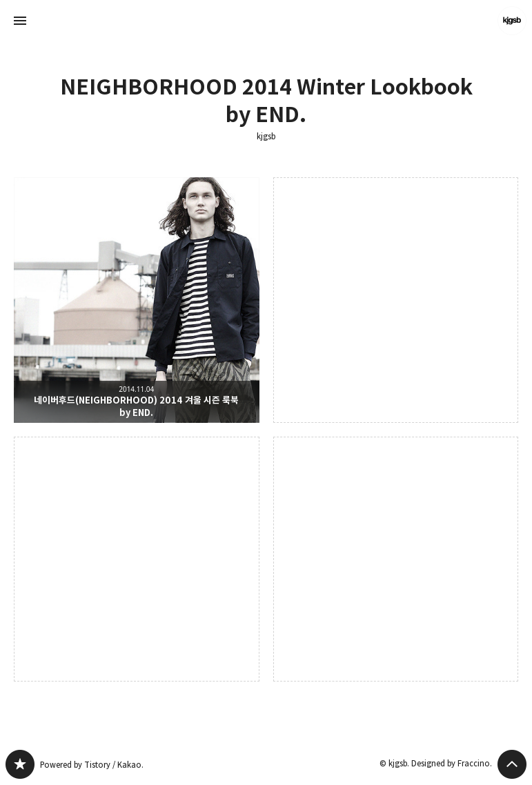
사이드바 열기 (20, 21)
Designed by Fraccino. (452, 763)
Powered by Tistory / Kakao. (92, 765)
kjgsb (266, 137)
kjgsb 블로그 (20, 764)
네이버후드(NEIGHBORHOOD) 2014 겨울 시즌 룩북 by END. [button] (137, 300)
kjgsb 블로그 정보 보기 (512, 21)
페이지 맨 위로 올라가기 (512, 764)
